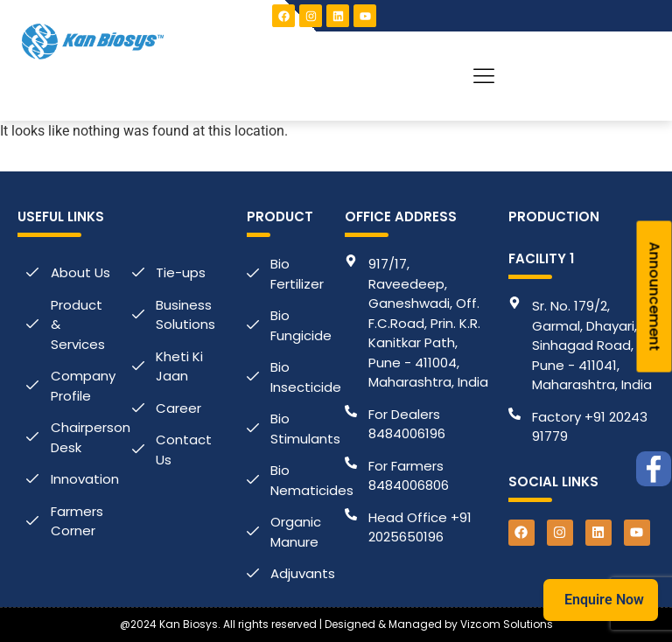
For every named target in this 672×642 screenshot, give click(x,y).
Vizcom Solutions (507, 624)
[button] (484, 76)
